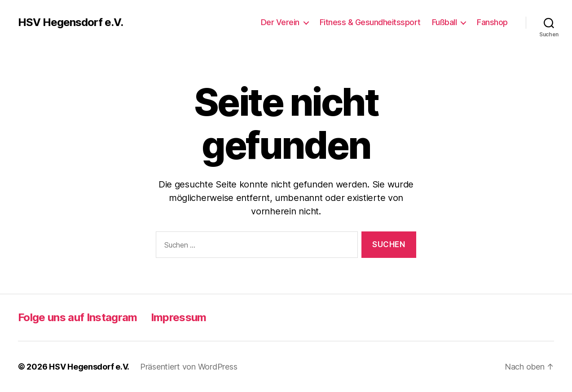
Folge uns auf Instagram (78, 317)
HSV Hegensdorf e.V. (70, 22)
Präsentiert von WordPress (189, 367)
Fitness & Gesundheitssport (370, 22)
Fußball (444, 22)
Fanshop (492, 22)
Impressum (179, 317)
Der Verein (280, 22)
